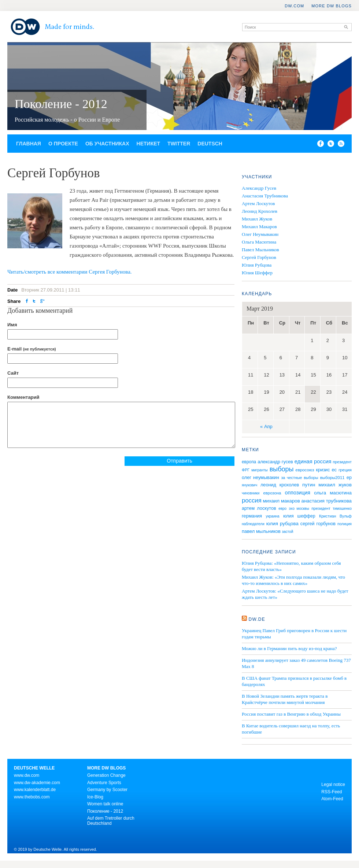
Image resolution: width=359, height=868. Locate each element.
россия (252, 500)
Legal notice (333, 784)
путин (309, 485)
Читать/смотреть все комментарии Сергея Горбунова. (70, 272)
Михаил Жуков (257, 219)
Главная (29, 144)
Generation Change (106, 775)
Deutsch (210, 144)
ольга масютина (333, 493)
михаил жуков (335, 485)
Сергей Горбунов (259, 257)
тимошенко (342, 509)
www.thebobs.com (32, 797)
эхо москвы (299, 509)
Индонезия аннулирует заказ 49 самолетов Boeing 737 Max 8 (296, 663)
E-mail (32, 349)
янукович (249, 485)
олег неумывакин (260, 478)
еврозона (272, 493)
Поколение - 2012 (61, 104)
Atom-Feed (332, 799)
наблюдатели (253, 524)
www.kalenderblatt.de (35, 790)
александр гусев (275, 462)
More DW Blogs (332, 6)
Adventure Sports (104, 783)
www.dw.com (27, 775)
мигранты (260, 470)
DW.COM (294, 6)
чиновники (251, 493)
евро (282, 509)
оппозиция (298, 493)
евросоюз (305, 470)
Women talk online (105, 804)
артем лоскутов (259, 508)
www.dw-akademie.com (37, 783)
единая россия (313, 461)
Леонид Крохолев (260, 211)
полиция (345, 524)
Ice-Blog (95, 797)
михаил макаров (281, 501)
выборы (282, 469)
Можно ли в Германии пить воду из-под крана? (289, 648)
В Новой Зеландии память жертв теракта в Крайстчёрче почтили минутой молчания (285, 699)
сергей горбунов (318, 524)
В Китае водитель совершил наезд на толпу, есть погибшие (291, 729)
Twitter (179, 144)
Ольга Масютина (259, 242)
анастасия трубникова (327, 501)
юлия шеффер (299, 516)
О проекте (63, 144)
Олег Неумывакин (260, 234)
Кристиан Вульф (335, 516)
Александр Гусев (259, 188)
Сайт (13, 373)
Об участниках (107, 144)
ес (334, 470)
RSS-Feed (332, 792)
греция (345, 470)
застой (287, 532)
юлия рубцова (282, 524)
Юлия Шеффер (257, 273)
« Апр (266, 426)
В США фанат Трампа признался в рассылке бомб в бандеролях (294, 681)
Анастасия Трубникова (265, 196)
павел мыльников (261, 531)
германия (252, 516)
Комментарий (23, 397)
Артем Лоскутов (258, 203)
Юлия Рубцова (257, 265)
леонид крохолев (280, 485)
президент (321, 508)
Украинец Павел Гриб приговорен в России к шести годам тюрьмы (294, 634)
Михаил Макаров (259, 227)
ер (349, 478)
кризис (323, 470)
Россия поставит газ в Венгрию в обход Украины (291, 714)
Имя (12, 325)
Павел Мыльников (260, 250)
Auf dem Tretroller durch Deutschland (111, 821)
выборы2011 (332, 478)
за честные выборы (299, 478)
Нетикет (149, 144)
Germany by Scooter (107, 790)
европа (249, 462)
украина (272, 516)
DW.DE (257, 619)
